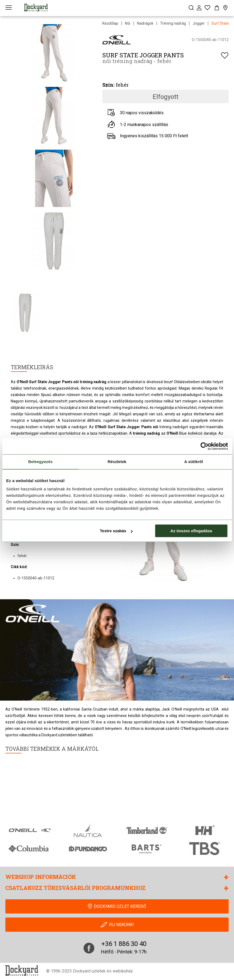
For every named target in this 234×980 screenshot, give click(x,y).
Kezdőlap (110, 23)
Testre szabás (116, 531)
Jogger (199, 23)
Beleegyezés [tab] (40, 462)
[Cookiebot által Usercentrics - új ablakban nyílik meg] (204, 446)
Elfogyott (165, 97)
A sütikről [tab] (194, 462)
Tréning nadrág (173, 23)
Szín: (108, 85)
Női (128, 23)
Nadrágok (145, 23)
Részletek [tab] (117, 462)
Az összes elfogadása (191, 531)
